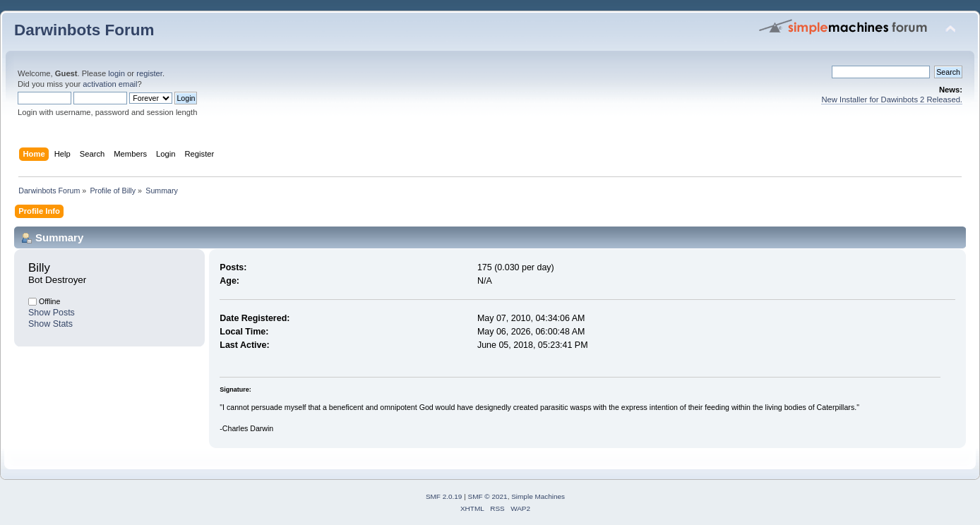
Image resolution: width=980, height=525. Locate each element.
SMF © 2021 (488, 496)
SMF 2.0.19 (444, 496)
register (149, 73)
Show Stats (50, 324)
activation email (110, 84)
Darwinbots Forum (84, 30)
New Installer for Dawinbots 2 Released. (892, 99)
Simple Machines (538, 496)
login (116, 73)
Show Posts (52, 313)
